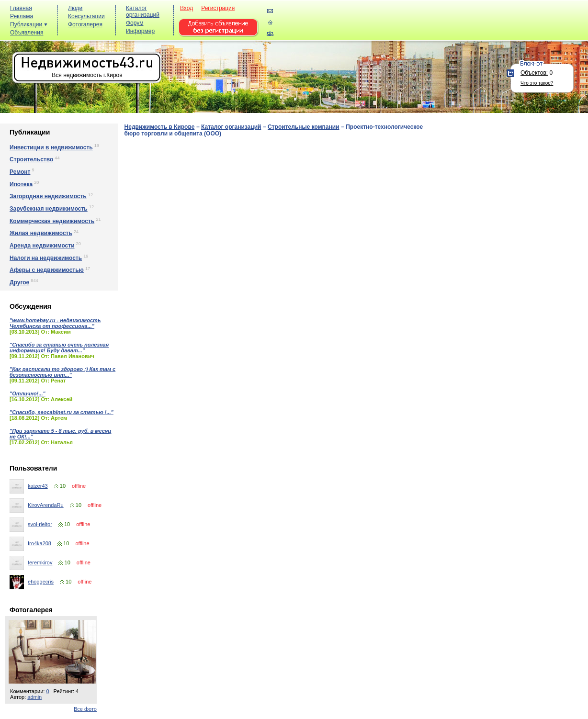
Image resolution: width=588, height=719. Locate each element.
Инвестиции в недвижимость (51, 147)
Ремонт (20, 172)
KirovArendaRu (46, 505)
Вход (187, 8)
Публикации (29, 24)
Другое (19, 282)
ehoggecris (41, 582)
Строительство (31, 159)
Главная (21, 8)
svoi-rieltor (40, 524)
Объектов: (534, 73)
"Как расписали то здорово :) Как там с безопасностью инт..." (62, 372)
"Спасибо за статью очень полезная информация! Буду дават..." (59, 348)
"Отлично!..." (28, 393)
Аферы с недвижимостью (47, 270)
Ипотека (21, 184)
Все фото (85, 709)
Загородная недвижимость (48, 196)
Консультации (86, 16)
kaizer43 (38, 486)
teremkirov (40, 562)
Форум (135, 23)
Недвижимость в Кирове (160, 127)
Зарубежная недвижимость (49, 209)
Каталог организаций (143, 11)
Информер (140, 31)
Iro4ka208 (40, 543)
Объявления (27, 33)
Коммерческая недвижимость (52, 221)
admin (34, 697)
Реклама (22, 16)
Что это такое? (537, 83)
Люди (75, 8)
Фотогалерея (85, 24)
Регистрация (218, 8)
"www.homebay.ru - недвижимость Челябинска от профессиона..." (55, 323)
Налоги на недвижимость (46, 258)
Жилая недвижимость (41, 233)
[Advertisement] (411, 25)
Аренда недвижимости (42, 246)
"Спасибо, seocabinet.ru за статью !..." (62, 412)
